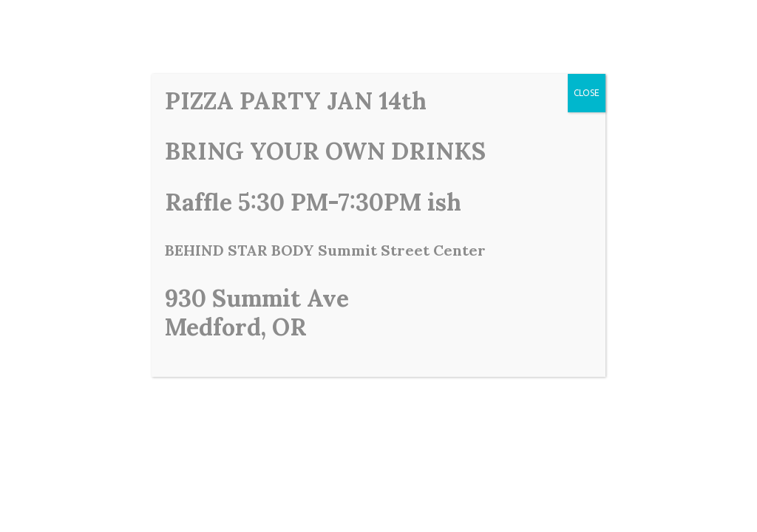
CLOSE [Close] (587, 93)
